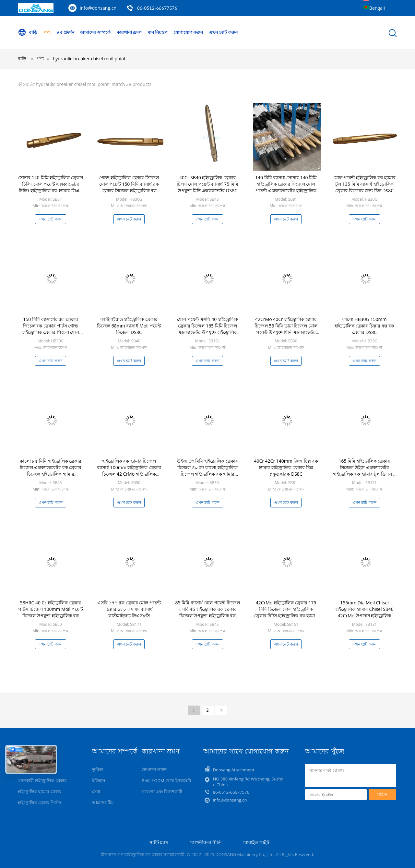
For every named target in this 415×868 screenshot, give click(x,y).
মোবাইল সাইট (256, 842)
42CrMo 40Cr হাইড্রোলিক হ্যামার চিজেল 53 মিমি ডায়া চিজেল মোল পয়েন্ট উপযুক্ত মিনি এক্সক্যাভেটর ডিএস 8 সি (286, 329)
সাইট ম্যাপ (159, 842)
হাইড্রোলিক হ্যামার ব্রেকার (40, 791)
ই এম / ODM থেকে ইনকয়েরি (166, 780)
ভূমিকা (98, 769)
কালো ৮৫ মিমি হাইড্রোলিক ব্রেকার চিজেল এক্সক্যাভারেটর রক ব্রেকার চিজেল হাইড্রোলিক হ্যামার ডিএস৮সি (51, 471)
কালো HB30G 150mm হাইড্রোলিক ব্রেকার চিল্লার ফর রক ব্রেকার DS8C (365, 326)
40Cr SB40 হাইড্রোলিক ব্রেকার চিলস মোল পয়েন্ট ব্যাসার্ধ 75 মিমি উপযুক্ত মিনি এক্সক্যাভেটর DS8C (207, 184)
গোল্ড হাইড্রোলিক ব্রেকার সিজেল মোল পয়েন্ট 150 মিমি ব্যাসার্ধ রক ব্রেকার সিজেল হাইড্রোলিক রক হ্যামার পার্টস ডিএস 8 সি (129, 187)
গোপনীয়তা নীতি (205, 842)
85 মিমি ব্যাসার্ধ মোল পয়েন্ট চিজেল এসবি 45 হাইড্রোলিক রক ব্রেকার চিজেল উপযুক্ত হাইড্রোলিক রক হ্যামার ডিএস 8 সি (207, 612)
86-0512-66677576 (157, 8)
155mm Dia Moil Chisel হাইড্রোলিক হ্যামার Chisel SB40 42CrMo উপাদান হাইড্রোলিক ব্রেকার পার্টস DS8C (364, 612)
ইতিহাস (99, 780)
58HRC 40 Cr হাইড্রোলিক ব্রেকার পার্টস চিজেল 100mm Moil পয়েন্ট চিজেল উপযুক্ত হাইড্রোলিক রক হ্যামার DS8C (51, 612)
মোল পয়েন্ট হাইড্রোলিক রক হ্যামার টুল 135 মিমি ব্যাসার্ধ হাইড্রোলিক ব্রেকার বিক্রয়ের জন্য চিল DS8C (365, 184)
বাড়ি (28, 32)
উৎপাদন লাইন (154, 769)
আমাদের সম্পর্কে (95, 32)
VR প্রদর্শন (65, 32)
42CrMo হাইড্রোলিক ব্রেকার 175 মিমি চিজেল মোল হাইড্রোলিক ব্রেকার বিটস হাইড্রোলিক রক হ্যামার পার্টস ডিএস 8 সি (286, 612)
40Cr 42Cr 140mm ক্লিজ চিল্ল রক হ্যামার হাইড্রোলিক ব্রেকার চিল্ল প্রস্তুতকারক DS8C (286, 467)
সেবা (96, 791)
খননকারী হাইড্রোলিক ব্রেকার (42, 780)
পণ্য (47, 32)
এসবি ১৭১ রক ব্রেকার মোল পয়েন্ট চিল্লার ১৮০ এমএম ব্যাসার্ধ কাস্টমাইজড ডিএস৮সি (129, 609)
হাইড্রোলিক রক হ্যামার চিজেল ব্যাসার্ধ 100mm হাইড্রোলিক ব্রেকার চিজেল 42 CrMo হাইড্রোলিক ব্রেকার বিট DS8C (129, 471)
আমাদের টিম (103, 803)
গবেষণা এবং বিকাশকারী (162, 791)
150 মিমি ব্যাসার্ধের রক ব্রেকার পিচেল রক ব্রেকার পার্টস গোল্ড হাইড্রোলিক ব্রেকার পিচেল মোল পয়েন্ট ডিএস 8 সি (51, 329)
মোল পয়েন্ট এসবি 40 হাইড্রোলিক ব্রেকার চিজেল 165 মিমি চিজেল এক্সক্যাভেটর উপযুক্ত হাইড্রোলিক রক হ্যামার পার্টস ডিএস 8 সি (207, 329)
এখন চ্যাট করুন (223, 32)
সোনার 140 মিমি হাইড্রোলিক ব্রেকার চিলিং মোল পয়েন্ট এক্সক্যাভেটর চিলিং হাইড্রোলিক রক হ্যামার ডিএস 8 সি (51, 187)
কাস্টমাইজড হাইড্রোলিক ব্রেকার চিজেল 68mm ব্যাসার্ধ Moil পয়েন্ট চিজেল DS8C (129, 326)
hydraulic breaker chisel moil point (89, 59)
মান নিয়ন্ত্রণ (158, 32)
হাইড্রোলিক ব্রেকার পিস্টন (40, 803)
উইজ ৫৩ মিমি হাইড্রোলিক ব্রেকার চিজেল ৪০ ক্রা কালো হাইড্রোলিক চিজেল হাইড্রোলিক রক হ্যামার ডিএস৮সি (207, 471)
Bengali (377, 8)
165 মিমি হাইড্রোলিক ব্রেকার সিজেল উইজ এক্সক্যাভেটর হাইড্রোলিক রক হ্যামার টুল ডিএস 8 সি (364, 471)
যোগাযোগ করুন (188, 32)
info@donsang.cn (98, 8)
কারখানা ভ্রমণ (129, 32)
